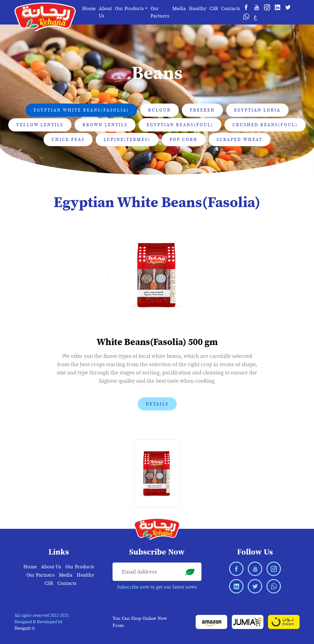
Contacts (231, 9)
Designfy (23, 628)
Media (179, 9)
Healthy (198, 9)
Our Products (80, 567)
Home (89, 9)
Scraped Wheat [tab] (239, 140)
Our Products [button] (129, 9)
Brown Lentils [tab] (105, 125)
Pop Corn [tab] (184, 140)
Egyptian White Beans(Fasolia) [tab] (81, 110)
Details (157, 404)
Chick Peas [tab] (68, 140)
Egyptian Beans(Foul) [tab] (180, 125)
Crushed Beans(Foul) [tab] (265, 125)
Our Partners (160, 12)
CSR (214, 9)
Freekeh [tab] (202, 110)
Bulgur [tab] (159, 110)
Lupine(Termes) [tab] (127, 140)
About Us (105, 12)
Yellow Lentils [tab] (40, 125)
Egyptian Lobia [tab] (257, 110)
